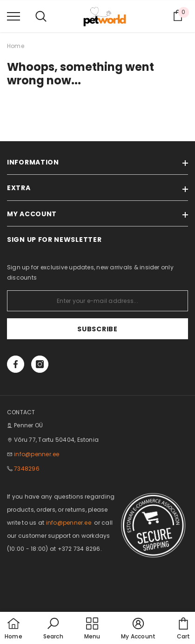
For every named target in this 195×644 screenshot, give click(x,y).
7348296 (27, 469)
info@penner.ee (37, 454)
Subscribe (97, 329)
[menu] (13, 16)
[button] (53, 629)
